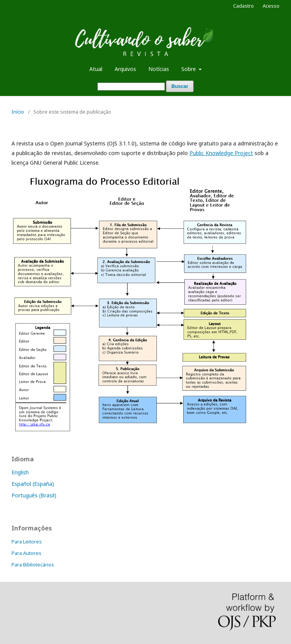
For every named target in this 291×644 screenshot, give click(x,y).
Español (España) (33, 484)
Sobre (189, 69)
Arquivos (125, 69)
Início (18, 112)
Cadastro (243, 6)
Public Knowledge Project (221, 153)
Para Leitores (27, 542)
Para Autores (26, 553)
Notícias (159, 69)
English (20, 472)
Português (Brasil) (34, 495)
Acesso (271, 6)
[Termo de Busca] (131, 87)
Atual (96, 69)
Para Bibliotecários (33, 565)
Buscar (180, 86)
